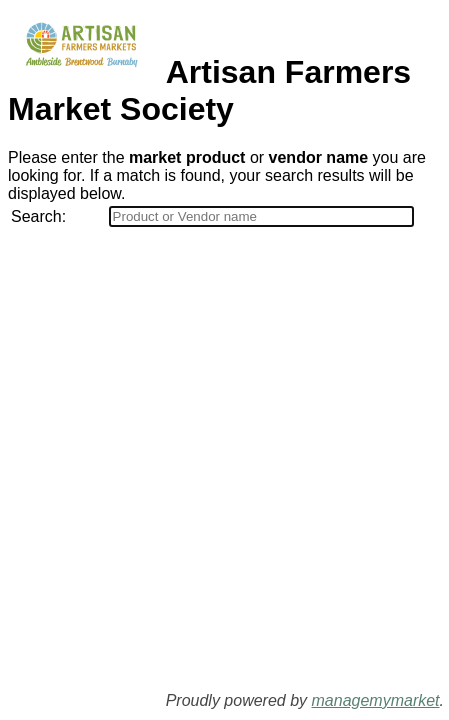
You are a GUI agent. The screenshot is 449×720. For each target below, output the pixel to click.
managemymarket (376, 700)
